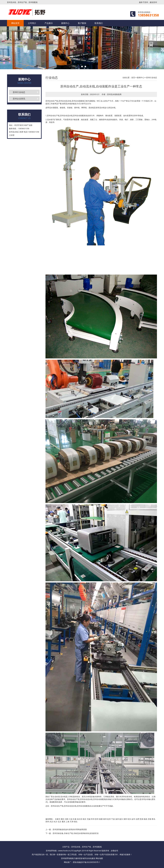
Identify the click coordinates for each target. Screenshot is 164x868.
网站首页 (15, 23)
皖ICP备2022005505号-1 (90, 862)
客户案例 (82, 23)
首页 (133, 78)
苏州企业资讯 (19, 99)
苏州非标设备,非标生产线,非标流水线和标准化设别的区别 (76, 833)
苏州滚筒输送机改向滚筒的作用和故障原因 (70, 829)
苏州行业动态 (19, 92)
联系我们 (99, 23)
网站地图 (99, 858)
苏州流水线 (112, 94)
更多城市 (83, 858)
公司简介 (32, 23)
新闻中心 (65, 23)
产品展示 (49, 23)
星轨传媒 (76, 862)
